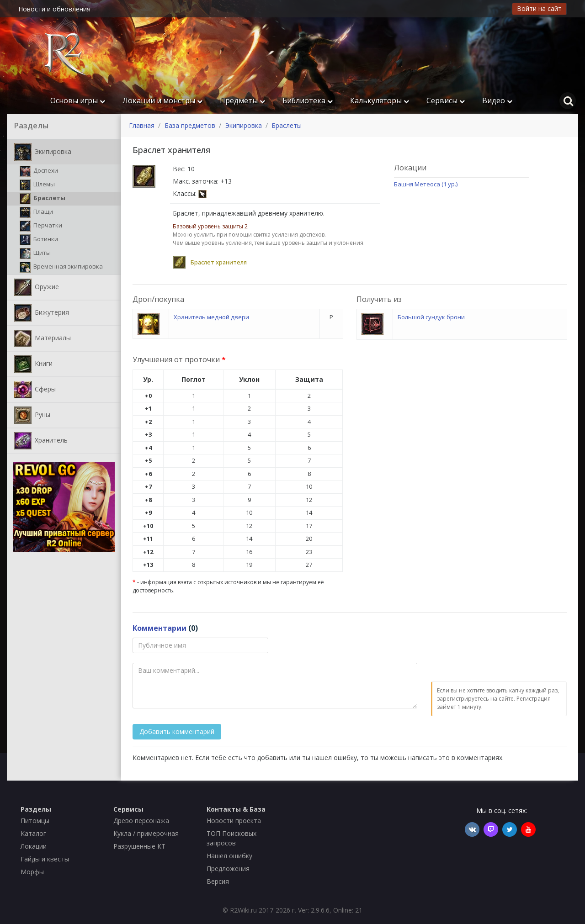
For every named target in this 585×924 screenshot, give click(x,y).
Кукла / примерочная (146, 833)
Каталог (33, 833)
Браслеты (43, 199)
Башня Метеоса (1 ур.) (426, 184)
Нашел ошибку (229, 856)
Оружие (37, 287)
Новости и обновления (54, 9)
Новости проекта (234, 821)
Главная (142, 125)
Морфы (32, 872)
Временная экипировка (61, 267)
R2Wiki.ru (243, 910)
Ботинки (39, 240)
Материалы (43, 338)
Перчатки (41, 226)
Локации (34, 846)
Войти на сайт (539, 8)
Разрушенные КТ (139, 846)
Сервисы (446, 100)
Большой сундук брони (431, 317)
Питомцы (35, 821)
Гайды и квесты (45, 859)
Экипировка (43, 152)
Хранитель (41, 441)
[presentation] (500, 655)
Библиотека (308, 100)
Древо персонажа (141, 821)
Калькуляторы (380, 100)
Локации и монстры (162, 100)
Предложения (228, 869)
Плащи (36, 212)
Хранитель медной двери (211, 317)
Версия (218, 881)
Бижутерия (42, 313)
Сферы (35, 390)
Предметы (242, 100)
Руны (32, 415)
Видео (497, 100)
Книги (33, 364)
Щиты (35, 253)
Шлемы (37, 185)
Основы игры (78, 100)
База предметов (190, 125)
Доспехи (39, 171)
